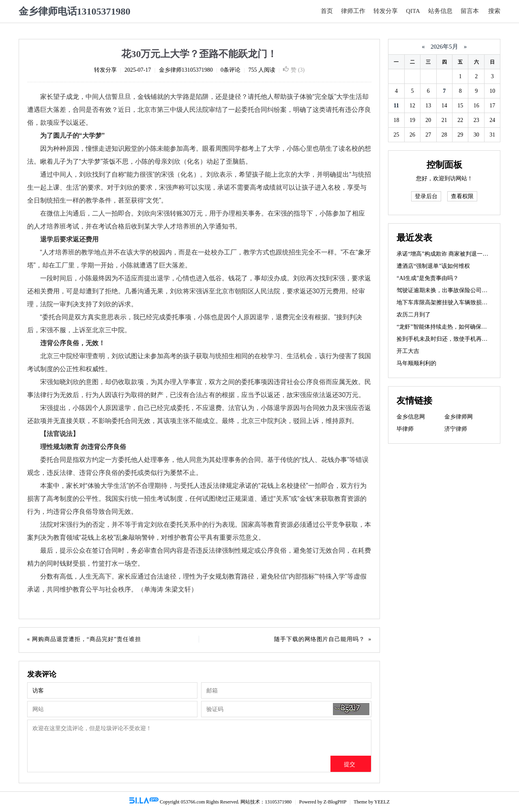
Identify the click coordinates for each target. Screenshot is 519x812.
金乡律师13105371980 (186, 70)
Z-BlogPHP (335, 802)
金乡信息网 (411, 417)
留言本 (470, 11)
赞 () (294, 70)
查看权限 (462, 196)
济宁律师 (456, 429)
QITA (413, 11)
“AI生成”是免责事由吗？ (428, 278)
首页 (327, 11)
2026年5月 (444, 47)
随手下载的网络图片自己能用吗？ (320, 639)
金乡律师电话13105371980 (75, 11)
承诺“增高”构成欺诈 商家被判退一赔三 (445, 254)
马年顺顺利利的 (416, 363)
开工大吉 (408, 351)
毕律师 (405, 429)
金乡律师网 (459, 417)
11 (396, 106)
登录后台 (426, 196)
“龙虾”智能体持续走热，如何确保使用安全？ (453, 327)
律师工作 (353, 11)
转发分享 (386, 11)
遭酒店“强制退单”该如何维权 (433, 266)
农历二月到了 (414, 315)
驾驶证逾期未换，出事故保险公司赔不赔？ (450, 290)
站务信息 (440, 11)
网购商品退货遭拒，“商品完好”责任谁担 (87, 639)
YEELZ (382, 802)
